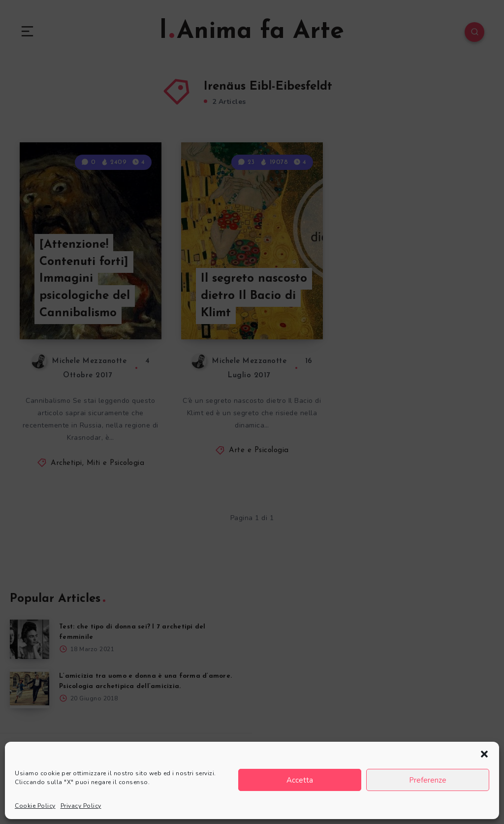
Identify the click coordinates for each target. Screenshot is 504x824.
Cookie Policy (35, 806)
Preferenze (428, 780)
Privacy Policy (81, 806)
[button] (484, 754)
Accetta (300, 780)
